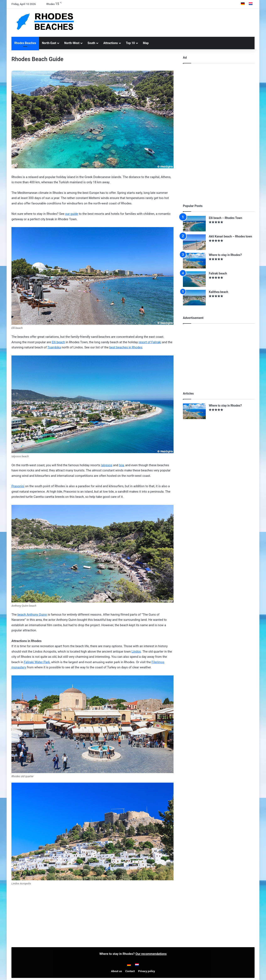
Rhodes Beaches (25, 43)
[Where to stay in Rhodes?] (194, 261)
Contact (130, 971)
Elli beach (58, 342)
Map (146, 43)
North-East (49, 43)
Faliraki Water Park (37, 662)
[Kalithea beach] (194, 298)
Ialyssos (107, 465)
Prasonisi (18, 486)
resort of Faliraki (150, 342)
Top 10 (130, 43)
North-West (72, 43)
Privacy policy (147, 971)
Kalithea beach (219, 292)
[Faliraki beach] (194, 279)
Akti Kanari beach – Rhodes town (230, 236)
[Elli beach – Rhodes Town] (194, 224)
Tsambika (54, 347)
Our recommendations (151, 954)
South (91, 43)
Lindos (136, 652)
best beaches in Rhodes (126, 347)
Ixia (121, 465)
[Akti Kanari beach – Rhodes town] (194, 242)
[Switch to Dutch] (251, 4)
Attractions (111, 43)
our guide (71, 214)
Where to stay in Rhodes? (225, 255)
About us (117, 971)
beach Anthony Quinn (32, 615)
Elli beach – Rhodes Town (225, 218)
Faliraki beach (218, 273)
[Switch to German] (243, 4)
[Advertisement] (175, 22)
